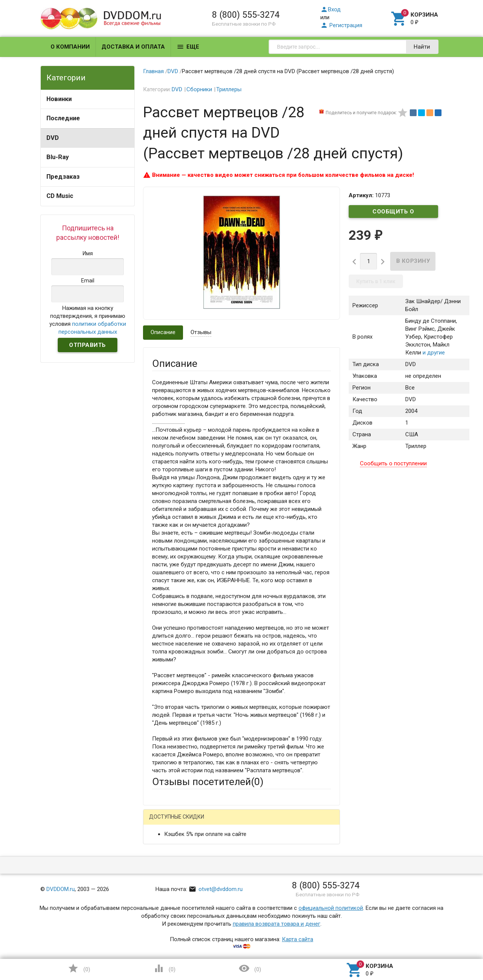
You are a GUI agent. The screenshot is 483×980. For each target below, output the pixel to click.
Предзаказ (63, 177)
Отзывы (201, 332)
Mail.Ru (200, 823)
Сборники (199, 89)
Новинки (59, 99)
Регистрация (341, 25)
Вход (331, 9)
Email (159, 870)
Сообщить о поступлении (394, 213)
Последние (63, 118)
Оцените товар (171, 919)
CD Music (60, 196)
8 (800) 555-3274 (246, 15)
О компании (70, 47)
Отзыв (160, 932)
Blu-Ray (58, 157)
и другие (433, 353)
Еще (188, 47)
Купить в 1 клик (376, 281)
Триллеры (229, 89)
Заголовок (166, 899)
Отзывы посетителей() (208, 782)
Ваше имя (165, 849)
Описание (163, 332)
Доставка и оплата (133, 47)
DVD (53, 138)
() (79, 968)
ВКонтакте (246, 823)
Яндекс (293, 823)
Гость (162, 822)
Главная (153, 71)
